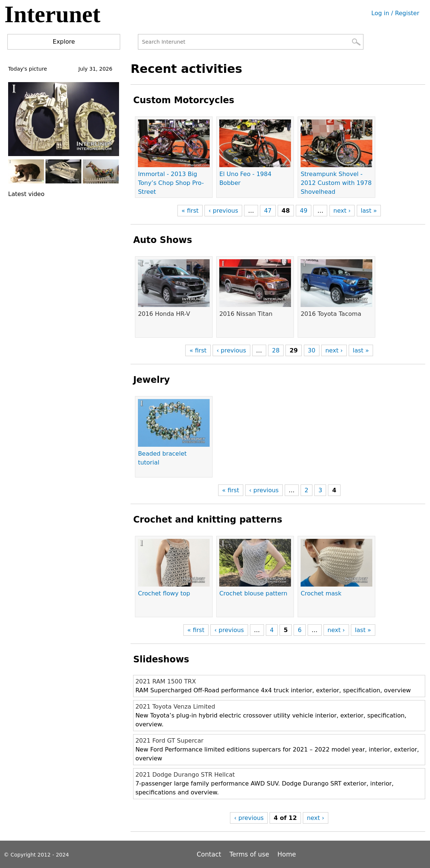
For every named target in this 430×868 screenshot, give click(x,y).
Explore (64, 42)
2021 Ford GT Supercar (169, 741)
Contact (210, 854)
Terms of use (249, 854)
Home (287, 854)
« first (190, 211)
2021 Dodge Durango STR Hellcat (185, 775)
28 (276, 350)
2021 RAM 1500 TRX (166, 681)
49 (304, 211)
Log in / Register (395, 13)
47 (268, 211)
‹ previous (223, 211)
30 (312, 350)
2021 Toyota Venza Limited (175, 707)
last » (369, 211)
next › (342, 211)
